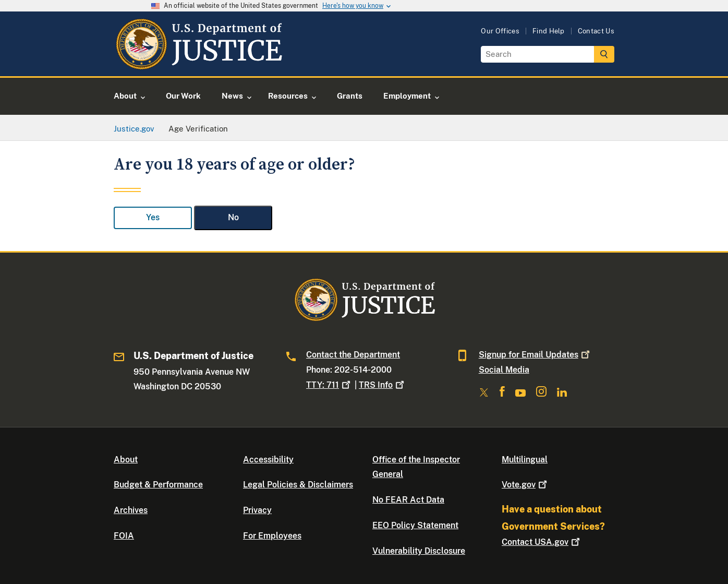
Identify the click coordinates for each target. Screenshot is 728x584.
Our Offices (500, 31)
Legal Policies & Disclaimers (298, 485)
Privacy (257, 510)
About (126, 460)
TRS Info (383, 385)
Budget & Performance (158, 485)
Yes (153, 217)
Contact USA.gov (542, 542)
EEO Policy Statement (415, 525)
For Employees (272, 536)
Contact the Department (353, 355)
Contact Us (596, 31)
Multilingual (525, 460)
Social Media (504, 370)
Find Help (549, 31)
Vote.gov (525, 485)
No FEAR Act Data (408, 500)
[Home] (198, 64)
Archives (131, 510)
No (233, 217)
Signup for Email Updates (535, 355)
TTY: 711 (329, 385)
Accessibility (268, 460)
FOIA (124, 536)
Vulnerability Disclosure (419, 551)
